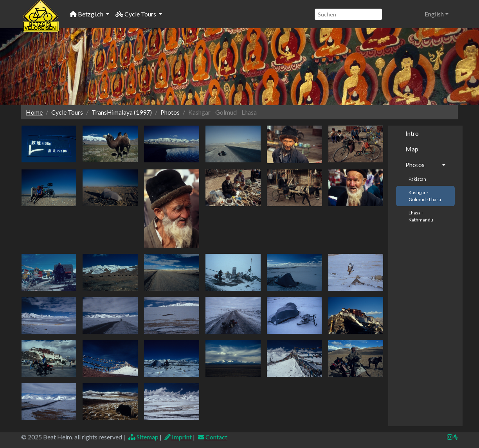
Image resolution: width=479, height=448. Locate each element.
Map (412, 149)
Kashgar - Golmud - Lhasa (425, 196)
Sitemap (143, 437)
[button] (437, 14)
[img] (456, 437)
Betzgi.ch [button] (87, 14)
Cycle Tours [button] (136, 14)
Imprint (178, 437)
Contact (212, 437)
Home (34, 112)
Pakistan (417, 179)
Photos (415, 165)
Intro (412, 133)
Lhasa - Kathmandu (421, 216)
